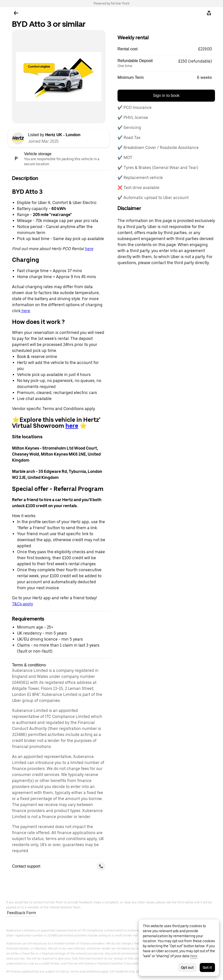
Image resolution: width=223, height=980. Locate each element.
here (89, 249)
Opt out (187, 967)
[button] (166, 49)
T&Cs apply (23, 604)
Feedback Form (22, 913)
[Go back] (16, 13)
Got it (207, 967)
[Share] (209, 13)
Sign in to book (166, 95)
